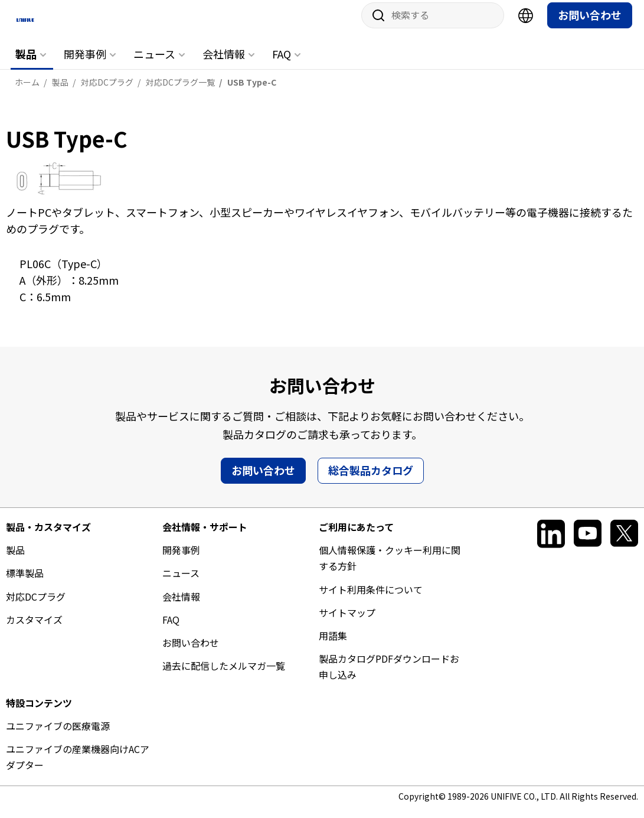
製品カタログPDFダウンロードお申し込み (389, 676)
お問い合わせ (590, 24)
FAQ (282, 63)
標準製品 (25, 582)
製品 (26, 63)
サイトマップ (347, 621)
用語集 (333, 645)
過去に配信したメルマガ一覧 (224, 675)
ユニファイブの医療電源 (58, 735)
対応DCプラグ (36, 605)
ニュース (154, 63)
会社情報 (224, 63)
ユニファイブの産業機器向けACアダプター (78, 766)
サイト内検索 (374, 25)
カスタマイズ (34, 628)
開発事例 (85, 63)
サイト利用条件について (371, 598)
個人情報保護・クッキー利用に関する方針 (390, 567)
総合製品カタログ (371, 480)
